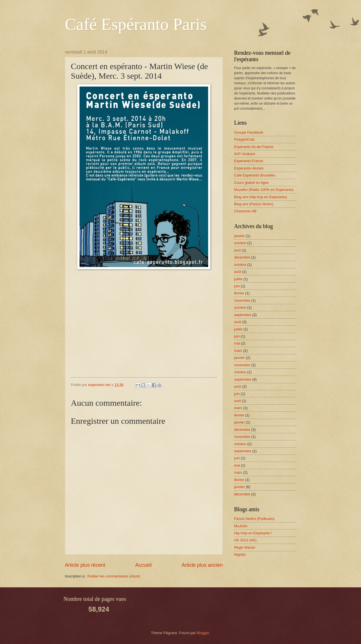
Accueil (143, 565)
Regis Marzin (245, 547)
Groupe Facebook (249, 132)
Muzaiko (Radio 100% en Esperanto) (264, 190)
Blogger (203, 633)
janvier (239, 236)
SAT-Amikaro (245, 154)
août (238, 272)
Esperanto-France (249, 161)
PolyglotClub (244, 139)
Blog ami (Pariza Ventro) (254, 204)
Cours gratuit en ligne (251, 183)
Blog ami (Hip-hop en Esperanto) (261, 197)
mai (237, 343)
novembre (242, 300)
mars (238, 351)
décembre (242, 257)
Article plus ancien (202, 565)
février (239, 293)
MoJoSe (241, 526)
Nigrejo (240, 554)
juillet (238, 279)
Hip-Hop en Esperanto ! (253, 533)
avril (237, 250)
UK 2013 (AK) (245, 540)
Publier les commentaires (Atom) (114, 576)
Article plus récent (85, 565)
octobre (240, 243)
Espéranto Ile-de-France (254, 147)
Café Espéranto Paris (136, 24)
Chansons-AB (245, 211)
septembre (243, 315)
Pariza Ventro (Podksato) (254, 519)
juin (237, 286)
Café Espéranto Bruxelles (255, 175)
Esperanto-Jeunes (249, 168)
